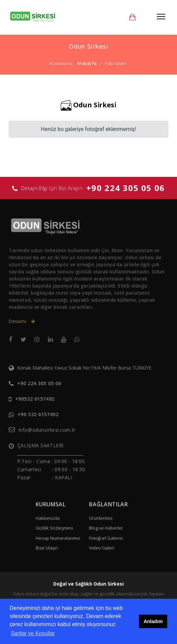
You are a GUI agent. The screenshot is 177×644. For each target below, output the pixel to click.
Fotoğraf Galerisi (106, 538)
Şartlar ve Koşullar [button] (33, 633)
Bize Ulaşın (47, 548)
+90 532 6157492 (38, 414)
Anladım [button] (153, 621)
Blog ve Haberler (106, 528)
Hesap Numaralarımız (58, 538)
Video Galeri (102, 548)
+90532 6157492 (35, 399)
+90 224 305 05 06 (126, 188)
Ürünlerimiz (101, 518)
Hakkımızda (48, 518)
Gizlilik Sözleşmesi (54, 528)
